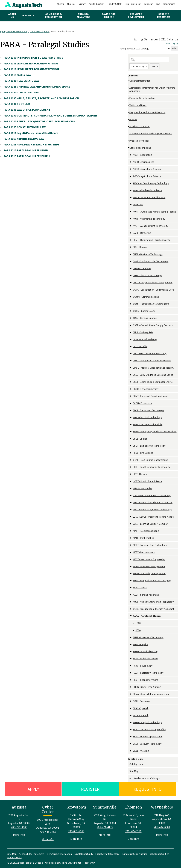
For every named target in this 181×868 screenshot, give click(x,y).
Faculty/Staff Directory (107, 854)
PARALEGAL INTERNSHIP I (26, 150)
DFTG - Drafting (141, 346)
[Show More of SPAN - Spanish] (131, 708)
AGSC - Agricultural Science (147, 169)
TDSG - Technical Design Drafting (150, 729)
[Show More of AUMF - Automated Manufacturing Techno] (131, 212)
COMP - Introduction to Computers (151, 304)
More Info (19, 835)
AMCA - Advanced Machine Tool (149, 197)
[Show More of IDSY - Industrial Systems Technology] (131, 510)
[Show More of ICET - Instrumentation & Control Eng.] (131, 495)
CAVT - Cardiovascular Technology (151, 261)
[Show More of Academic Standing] (129, 126)
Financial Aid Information (142, 98)
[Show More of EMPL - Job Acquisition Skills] (131, 424)
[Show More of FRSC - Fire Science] (131, 453)
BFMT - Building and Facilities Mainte (152, 240)
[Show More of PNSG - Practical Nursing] (131, 651)
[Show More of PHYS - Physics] (131, 644)
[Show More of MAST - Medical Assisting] (131, 531)
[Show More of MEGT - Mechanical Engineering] (131, 559)
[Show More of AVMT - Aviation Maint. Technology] (131, 226)
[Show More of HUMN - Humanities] (131, 488)
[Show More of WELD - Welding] (131, 751)
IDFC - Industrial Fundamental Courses (153, 502)
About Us (12, 15)
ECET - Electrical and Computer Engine (153, 382)
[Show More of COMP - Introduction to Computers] (131, 304)
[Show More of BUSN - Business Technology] (131, 254)
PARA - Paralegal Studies (147, 616)
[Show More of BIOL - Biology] (131, 247)
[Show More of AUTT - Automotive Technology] (131, 219)
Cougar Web (169, 4)
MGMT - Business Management (149, 566)
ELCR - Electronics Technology (149, 410)
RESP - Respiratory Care (146, 680)
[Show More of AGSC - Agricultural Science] (131, 169)
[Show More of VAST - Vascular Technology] (131, 744)
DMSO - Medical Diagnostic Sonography (154, 368)
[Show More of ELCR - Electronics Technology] (131, 410)
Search (155, 66)
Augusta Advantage (83, 15)
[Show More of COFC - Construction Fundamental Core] (131, 290)
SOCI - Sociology (142, 701)
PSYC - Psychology (143, 666)
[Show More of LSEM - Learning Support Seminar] (131, 524)
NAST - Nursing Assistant (146, 595)
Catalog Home (137, 764)
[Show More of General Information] (129, 81)
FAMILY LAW (17, 75)
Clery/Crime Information (59, 854)
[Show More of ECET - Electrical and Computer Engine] (131, 382)
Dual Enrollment (133, 4)
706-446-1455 (48, 832)
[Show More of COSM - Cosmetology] (131, 311)
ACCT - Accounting (142, 155)
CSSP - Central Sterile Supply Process (153, 325)
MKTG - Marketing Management (149, 573)
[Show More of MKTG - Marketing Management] (131, 573)
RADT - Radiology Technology (148, 673)
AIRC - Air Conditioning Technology (151, 183)
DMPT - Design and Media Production (152, 360)
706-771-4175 (105, 827)
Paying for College (109, 15)
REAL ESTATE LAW (21, 81)
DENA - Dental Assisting (145, 339)
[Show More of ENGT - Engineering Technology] (131, 446)
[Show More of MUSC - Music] (131, 588)
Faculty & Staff (115, 4)
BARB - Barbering (142, 233)
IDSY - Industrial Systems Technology (152, 509)
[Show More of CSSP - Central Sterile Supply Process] (131, 325)
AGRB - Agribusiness (144, 162)
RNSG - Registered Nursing (147, 687)
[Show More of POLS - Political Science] (131, 659)
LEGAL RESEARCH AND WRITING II (31, 69)
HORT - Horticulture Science (148, 481)
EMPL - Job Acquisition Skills (148, 424)
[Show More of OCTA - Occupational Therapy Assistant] (131, 609)
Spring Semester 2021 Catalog (14, 32)
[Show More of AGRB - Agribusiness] (131, 162)
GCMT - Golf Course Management (150, 460)
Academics (28, 15)
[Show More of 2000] (134, 630)
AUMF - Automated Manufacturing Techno (154, 212)
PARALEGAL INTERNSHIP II (27, 156)
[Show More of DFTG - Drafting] (131, 346)
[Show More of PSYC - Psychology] (131, 666)
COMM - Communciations (146, 297)
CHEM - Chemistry (142, 268)
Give (158, 4)
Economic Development (136, 15)
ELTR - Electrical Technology (147, 417)
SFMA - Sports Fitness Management (152, 694)
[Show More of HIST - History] (131, 474)
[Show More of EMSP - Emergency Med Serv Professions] (131, 432)
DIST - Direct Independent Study (150, 353)
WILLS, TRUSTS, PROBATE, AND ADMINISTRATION (41, 98)
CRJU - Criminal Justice (145, 318)
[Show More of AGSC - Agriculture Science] (131, 176)
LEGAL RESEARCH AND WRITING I (31, 63)
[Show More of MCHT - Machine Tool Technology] (131, 545)
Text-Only (90, 863)
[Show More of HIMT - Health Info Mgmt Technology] (131, 467)
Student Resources (164, 15)
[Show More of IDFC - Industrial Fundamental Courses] (131, 502)
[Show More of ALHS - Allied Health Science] (131, 190)
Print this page (172, 43)
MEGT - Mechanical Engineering (149, 559)
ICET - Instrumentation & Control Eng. (152, 495)
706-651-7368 (76, 831)
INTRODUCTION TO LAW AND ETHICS (33, 58)
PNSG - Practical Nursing (146, 651)
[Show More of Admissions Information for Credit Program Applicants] (129, 88)
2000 (138, 630)
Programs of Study (139, 141)
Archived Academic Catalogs (144, 778)
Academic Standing (140, 126)
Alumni (60, 4)
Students (71, 4)
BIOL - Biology (140, 247)
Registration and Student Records (147, 112)
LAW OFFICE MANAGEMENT (27, 110)
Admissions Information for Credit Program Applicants (152, 89)
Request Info (148, 789)
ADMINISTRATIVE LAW (24, 139)
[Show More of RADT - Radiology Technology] (131, 673)
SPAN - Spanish (141, 708)
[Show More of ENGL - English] (131, 439)
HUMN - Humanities (143, 488)
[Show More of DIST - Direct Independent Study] (131, 354)
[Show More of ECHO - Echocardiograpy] (131, 389)
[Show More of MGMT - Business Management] (131, 566)
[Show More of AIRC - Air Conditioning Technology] (131, 183)
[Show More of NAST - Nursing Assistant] (131, 595)
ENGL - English (140, 439)
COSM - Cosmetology (144, 311)
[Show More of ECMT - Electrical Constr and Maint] (131, 396)
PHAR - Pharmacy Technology (148, 637)
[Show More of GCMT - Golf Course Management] (131, 460)
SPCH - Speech (141, 715)
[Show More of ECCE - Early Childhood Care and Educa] (131, 375)
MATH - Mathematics (143, 538)
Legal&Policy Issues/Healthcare (31, 133)
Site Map (134, 771)
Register (90, 789)
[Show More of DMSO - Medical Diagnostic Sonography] (131, 368)
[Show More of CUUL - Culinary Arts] (131, 332)
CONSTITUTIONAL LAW (25, 127)
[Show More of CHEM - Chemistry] (131, 268)
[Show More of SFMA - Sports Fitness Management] (131, 694)
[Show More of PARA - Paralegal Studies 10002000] (131, 616)
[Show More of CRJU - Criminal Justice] (131, 318)
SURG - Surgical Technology (147, 722)
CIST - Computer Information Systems (153, 282)
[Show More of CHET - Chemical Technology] (131, 275)
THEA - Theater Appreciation (148, 736)
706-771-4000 (19, 827)
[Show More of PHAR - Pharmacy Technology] (131, 637)
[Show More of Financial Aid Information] (129, 98)
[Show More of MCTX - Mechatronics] (131, 552)
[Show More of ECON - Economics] (131, 403)
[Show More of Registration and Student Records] (129, 112)
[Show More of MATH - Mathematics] (131, 538)
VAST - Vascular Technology (147, 744)
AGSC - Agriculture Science (147, 176)
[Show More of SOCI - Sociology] (131, 701)
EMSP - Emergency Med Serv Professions (155, 431)
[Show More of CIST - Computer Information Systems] (131, 283)
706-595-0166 (133, 831)
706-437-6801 (162, 827)
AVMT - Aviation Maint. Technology (151, 226)
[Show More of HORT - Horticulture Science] (131, 481)
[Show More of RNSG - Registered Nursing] (131, 687)
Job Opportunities (159, 854)
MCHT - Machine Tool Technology (150, 545)
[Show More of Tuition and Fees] (129, 105)
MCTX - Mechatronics (144, 552)
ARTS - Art (138, 204)
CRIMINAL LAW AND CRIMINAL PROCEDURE (37, 86)
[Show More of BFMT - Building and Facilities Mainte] (131, 240)
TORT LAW (17, 104)
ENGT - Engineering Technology (149, 446)
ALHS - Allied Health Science (148, 190)
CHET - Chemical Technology (148, 275)
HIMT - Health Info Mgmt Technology (152, 467)
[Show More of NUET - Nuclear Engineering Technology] (131, 602)
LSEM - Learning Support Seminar (150, 524)
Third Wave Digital (71, 863)
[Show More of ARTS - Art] (131, 205)
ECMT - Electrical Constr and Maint (151, 396)
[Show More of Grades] (129, 119)
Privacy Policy (15, 857)
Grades (133, 119)
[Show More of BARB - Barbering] (131, 233)
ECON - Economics (142, 403)
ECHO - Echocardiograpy (146, 389)
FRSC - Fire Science (143, 453)
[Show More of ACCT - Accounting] (131, 155)
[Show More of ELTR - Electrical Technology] (131, 417)
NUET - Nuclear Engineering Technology (153, 602)
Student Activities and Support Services (151, 133)
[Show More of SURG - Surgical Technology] (131, 722)
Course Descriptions (40, 32)
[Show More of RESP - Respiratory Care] (131, 680)
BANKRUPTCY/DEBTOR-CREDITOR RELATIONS (39, 121)
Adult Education (97, 4)
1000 (138, 623)
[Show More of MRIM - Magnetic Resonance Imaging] (131, 581)
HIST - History (140, 474)
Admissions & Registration (53, 15)
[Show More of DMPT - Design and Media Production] (131, 361)
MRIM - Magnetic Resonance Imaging (152, 580)
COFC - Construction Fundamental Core (153, 290)
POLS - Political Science (145, 658)
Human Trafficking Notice (135, 854)
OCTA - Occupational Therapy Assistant (153, 609)
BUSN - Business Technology (148, 254)
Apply (33, 789)
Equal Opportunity (84, 854)
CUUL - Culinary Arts (143, 332)
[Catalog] (145, 49)
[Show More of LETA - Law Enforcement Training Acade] (131, 517)
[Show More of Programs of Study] (129, 141)
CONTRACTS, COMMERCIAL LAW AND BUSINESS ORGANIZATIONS (51, 115)
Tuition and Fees (138, 105)
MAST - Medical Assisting (146, 531)
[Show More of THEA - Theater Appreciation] (131, 737)
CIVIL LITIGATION (21, 92)
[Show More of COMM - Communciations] (131, 297)
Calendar (148, 4)
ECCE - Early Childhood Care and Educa (153, 375)
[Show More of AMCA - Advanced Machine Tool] (131, 197)
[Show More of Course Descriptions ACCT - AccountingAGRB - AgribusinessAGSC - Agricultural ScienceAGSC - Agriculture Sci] (129, 148)
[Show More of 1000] (134, 623)
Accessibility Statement (32, 854)
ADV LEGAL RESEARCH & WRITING (31, 144)
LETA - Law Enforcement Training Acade (153, 517)
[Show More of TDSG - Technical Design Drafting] (131, 730)
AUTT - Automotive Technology (149, 219)
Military (82, 4)
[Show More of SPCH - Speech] (131, 715)
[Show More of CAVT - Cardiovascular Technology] (131, 261)
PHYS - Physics (141, 644)
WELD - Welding (141, 751)
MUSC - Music (140, 587)
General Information (140, 81)
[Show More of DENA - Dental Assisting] (131, 339)
